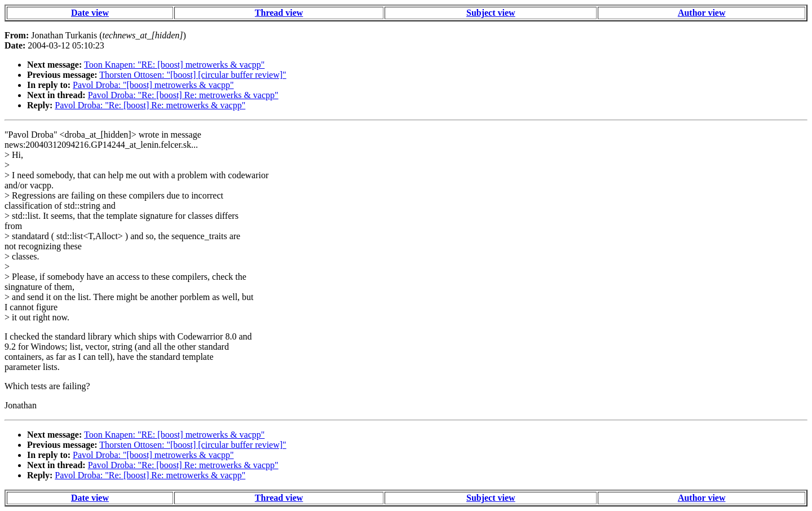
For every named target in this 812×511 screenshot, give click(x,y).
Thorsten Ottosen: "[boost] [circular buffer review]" (193, 75)
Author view (702, 13)
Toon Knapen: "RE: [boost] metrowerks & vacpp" (174, 65)
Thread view (279, 13)
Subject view (491, 13)
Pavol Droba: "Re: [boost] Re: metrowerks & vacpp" (183, 95)
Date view (90, 13)
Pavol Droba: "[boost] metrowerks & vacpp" (153, 85)
